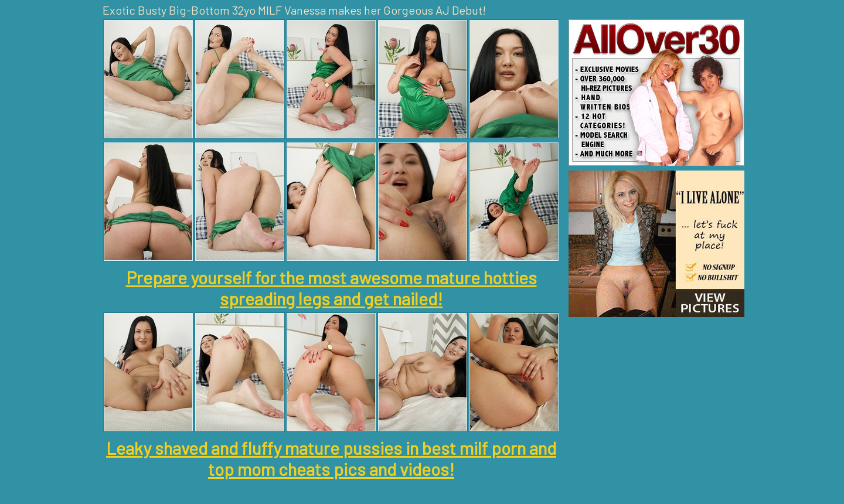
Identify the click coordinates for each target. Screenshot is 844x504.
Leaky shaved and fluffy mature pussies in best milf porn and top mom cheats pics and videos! (331, 458)
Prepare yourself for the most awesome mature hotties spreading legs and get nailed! (331, 288)
